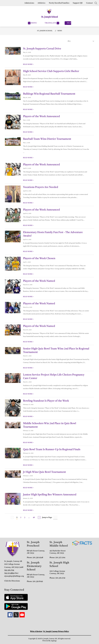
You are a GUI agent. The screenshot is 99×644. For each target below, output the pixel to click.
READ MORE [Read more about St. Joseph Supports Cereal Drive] (28, 64)
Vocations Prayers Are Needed (41, 187)
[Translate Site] (52, 23)
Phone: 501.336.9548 (35, 558)
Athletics (42, 3)
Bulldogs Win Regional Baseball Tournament (49, 94)
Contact (90, 3)
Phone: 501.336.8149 (35, 582)
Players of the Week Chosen (39, 258)
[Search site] (96, 3)
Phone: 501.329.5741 (57, 578)
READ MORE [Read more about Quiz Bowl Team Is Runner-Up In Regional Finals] (28, 465)
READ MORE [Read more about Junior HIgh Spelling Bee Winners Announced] (28, 510)
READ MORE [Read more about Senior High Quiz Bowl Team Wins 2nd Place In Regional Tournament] (28, 368)
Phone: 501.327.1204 (57, 558)
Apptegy (54, 641)
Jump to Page (47, 517)
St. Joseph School (45, 31)
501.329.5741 (9, 570)
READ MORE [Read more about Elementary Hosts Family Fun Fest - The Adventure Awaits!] (28, 251)
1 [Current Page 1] (17, 517)
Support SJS (78, 3)
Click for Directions (12, 581)
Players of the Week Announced (41, 116)
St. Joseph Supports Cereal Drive (42, 49)
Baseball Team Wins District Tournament (47, 139)
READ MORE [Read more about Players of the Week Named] (28, 297)
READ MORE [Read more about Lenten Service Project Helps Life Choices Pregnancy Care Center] (28, 394)
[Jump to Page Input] (55, 517)
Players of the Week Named (39, 281)
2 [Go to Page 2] (21, 517)
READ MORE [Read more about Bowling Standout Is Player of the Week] (28, 417)
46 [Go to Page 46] (34, 517)
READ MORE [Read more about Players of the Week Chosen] (28, 274)
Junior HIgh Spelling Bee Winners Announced (50, 495)
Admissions (29, 3)
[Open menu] (32, 23)
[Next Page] (39, 517)
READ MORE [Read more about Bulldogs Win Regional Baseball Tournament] (28, 109)
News (60, 31)
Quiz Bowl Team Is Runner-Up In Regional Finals (52, 450)
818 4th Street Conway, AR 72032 (36, 552)
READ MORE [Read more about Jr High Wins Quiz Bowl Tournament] (28, 488)
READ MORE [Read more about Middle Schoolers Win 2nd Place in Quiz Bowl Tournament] (28, 443)
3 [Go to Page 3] (25, 517)
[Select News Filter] (80, 41)
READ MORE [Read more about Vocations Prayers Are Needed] (28, 203)
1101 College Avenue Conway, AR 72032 (57, 572)
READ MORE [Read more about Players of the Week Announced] (28, 132)
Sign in (69, 23)
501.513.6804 (9, 573)
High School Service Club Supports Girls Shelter (51, 71)
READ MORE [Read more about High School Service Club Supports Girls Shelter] (28, 87)
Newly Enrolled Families (59, 3)
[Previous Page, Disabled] (12, 517)
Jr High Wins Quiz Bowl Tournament (44, 472)
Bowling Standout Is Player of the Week (46, 401)
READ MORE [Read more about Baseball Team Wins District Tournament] (28, 158)
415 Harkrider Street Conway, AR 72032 (58, 552)
